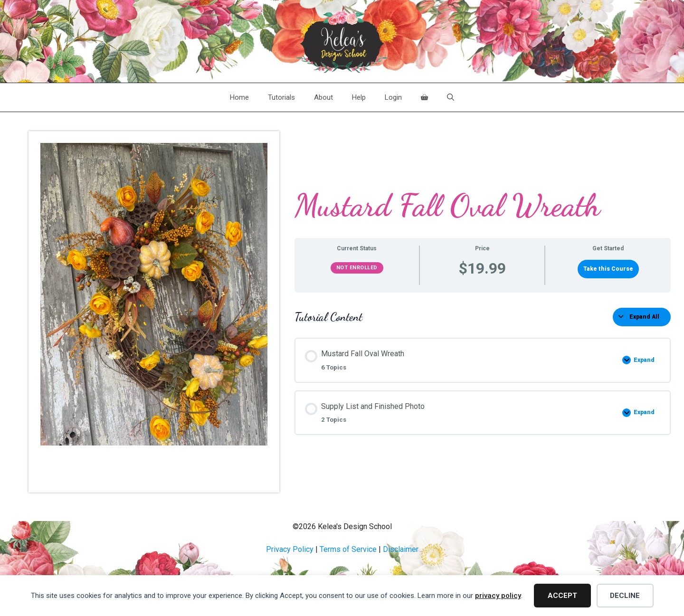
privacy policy (498, 596)
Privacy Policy (290, 549)
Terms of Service (348, 549)
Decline (625, 596)
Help (359, 97)
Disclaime (399, 549)
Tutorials (281, 97)
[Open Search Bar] (451, 97)
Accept (562, 596)
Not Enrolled (357, 268)
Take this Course (608, 269)
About (323, 97)
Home (239, 97)
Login (393, 97)
